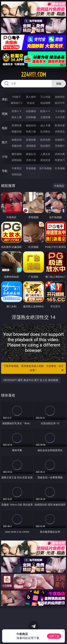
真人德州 (31, 97)
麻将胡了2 (17, 103)
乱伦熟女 (45, 131)
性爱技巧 (60, 160)
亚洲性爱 (17, 125)
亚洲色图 (31, 140)
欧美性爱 (60, 125)
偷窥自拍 (17, 140)
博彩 (5, 99)
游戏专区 (60, 97)
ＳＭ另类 (60, 117)
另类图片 (60, 146)
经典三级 (31, 131)
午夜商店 (17, 168)
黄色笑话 (45, 160)
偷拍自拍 (31, 125)
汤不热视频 (45, 168)
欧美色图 (45, 140)
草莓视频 (31, 168)
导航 (5, 171)
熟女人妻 (17, 117)
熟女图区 (45, 146)
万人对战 (45, 97)
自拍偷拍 (31, 111)
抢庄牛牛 (60, 103)
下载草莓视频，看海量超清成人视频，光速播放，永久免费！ (34, 368)
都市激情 (17, 154)
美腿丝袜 (17, 146)
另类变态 (60, 131)
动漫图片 (60, 140)
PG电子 (17, 97)
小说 (5, 157)
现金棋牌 (45, 103)
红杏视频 (60, 168)
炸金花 (31, 103)
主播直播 (45, 117)
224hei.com (34, 75)
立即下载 (54, 636)
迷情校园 (17, 160)
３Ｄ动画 (60, 111)
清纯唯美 (31, 146)
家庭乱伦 (31, 154)
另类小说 (31, 160)
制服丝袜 (17, 131)
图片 (5, 142)
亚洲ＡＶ (17, 111)
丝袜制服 (31, 117)
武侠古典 (60, 154)
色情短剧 (17, 174)
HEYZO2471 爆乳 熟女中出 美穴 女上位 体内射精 (31, 380)
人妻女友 (45, 154)
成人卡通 (45, 125)
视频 (5, 114)
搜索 (59, 84)
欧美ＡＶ (45, 111)
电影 (5, 128)
